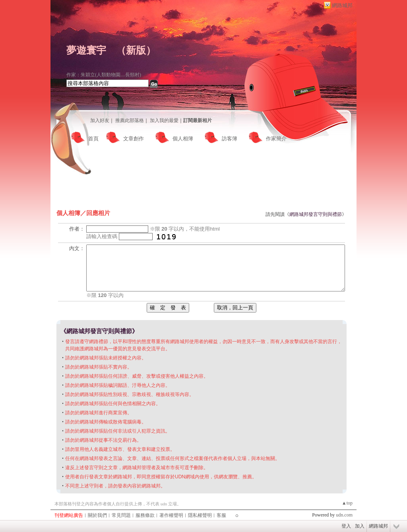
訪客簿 (230, 139)
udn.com (344, 515)
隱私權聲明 (200, 515)
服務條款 (145, 515)
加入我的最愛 (164, 120)
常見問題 (121, 515)
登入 (346, 526)
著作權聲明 (171, 515)
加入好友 (100, 120)
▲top (347, 503)
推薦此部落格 (130, 120)
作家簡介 (276, 139)
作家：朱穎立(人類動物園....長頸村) (104, 75)
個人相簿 (183, 139)
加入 (360, 526)
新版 (136, 50)
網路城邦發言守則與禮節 (316, 214)
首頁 (93, 139)
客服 (221, 515)
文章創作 (134, 139)
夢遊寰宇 (86, 50)
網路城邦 (342, 5)
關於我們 (97, 515)
